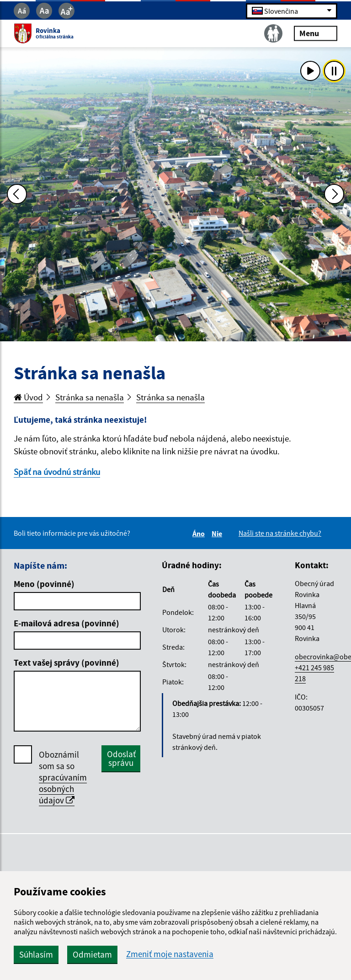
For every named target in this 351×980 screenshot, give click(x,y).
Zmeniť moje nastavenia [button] (170, 954)
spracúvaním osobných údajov (63, 789)
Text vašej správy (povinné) (66, 662)
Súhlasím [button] (36, 954)
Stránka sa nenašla (90, 397)
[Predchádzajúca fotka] (17, 194)
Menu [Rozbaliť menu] (316, 33)
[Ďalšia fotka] (334, 194)
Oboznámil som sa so (63, 778)
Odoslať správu (121, 758)
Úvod (28, 397)
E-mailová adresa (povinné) (66, 623)
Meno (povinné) (44, 584)
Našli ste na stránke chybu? (280, 533)
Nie (218, 533)
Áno (200, 533)
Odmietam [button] (92, 954)
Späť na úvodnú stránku (57, 472)
